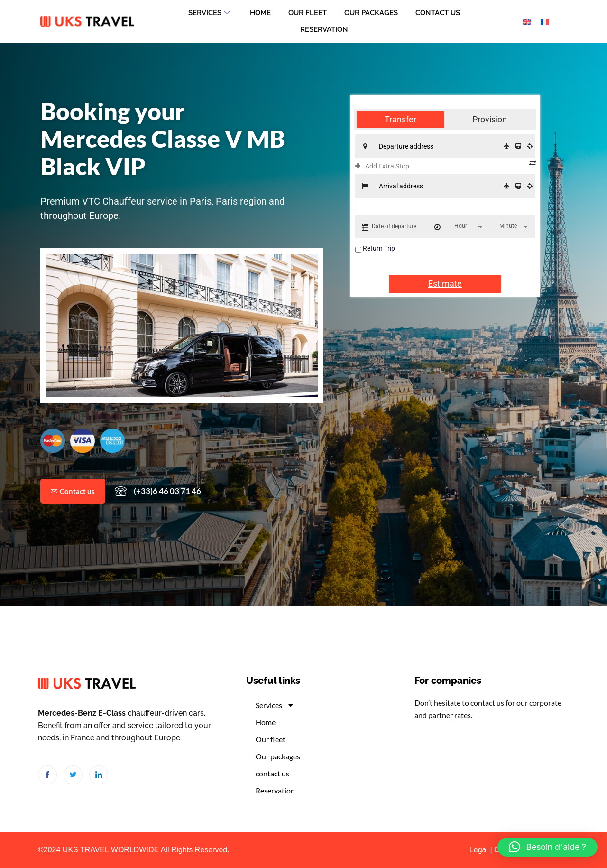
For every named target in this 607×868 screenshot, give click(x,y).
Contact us (74, 514)
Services (206, 13)
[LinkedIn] (99, 775)
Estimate (445, 285)
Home (259, 13)
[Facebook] (47, 775)
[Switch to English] (527, 21)
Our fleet (308, 13)
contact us (441, 13)
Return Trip (379, 250)
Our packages (372, 13)
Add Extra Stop (382, 168)
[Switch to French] (545, 21)
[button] (547, 847)
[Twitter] (73, 775)
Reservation (324, 29)
